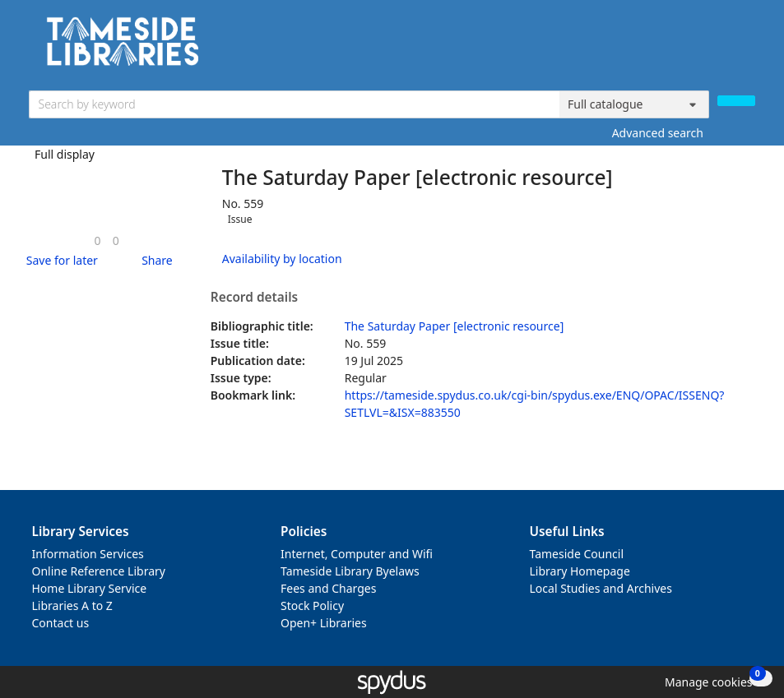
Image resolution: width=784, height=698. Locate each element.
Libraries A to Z (72, 606)
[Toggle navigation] (747, 47)
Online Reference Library (99, 571)
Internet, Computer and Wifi (357, 554)
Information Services (88, 554)
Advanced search (658, 133)
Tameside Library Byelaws (350, 571)
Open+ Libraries (324, 623)
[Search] (736, 101)
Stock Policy (312, 606)
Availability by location (282, 259)
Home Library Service (90, 588)
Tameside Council (577, 554)
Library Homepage (580, 571)
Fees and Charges (328, 588)
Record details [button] (254, 298)
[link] (98, 240)
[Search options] (634, 104)
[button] (59, 260)
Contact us (61, 623)
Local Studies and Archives (601, 588)
